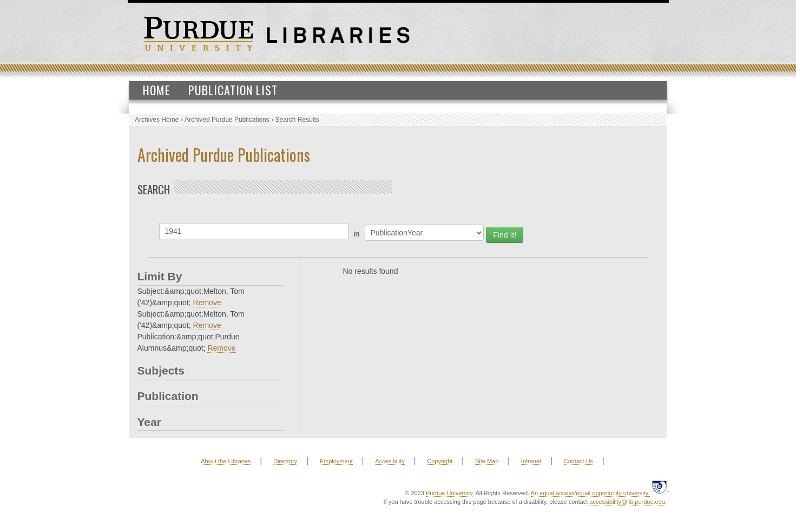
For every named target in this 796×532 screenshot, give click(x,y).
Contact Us (578, 461)
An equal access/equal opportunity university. (590, 493)
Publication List (233, 90)
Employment (336, 461)
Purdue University (449, 493)
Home (157, 90)
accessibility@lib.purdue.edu (627, 502)
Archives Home (157, 120)
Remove (207, 303)
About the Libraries (226, 461)
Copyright (440, 461)
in (357, 234)
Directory (285, 461)
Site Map (487, 461)
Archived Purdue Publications (227, 120)
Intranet (531, 461)
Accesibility (390, 461)
